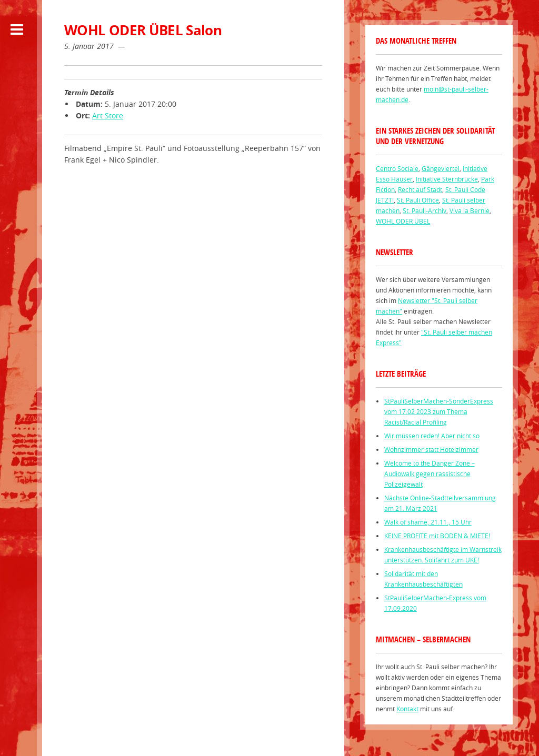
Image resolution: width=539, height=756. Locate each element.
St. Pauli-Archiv (425, 210)
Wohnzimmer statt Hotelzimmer (431, 449)
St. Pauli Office (418, 200)
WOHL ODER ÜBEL (403, 221)
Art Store (108, 115)
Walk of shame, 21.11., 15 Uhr (428, 522)
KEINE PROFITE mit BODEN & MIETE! (437, 536)
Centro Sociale (397, 168)
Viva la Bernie (470, 210)
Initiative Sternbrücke (447, 179)
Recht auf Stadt (420, 189)
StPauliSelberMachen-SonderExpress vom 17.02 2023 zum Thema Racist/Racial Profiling (439, 411)
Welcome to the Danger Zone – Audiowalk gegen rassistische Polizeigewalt (430, 473)
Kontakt (407, 709)
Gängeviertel (441, 168)
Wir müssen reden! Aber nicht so (432, 436)
